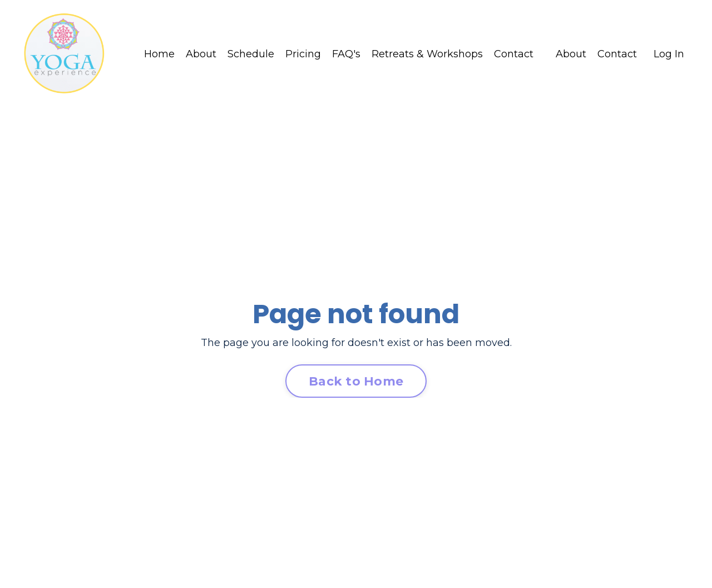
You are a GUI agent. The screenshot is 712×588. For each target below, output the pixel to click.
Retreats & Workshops (427, 54)
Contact (514, 54)
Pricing (303, 54)
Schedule (251, 54)
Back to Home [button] (356, 381)
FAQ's (346, 54)
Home (159, 54)
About (201, 54)
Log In (669, 54)
